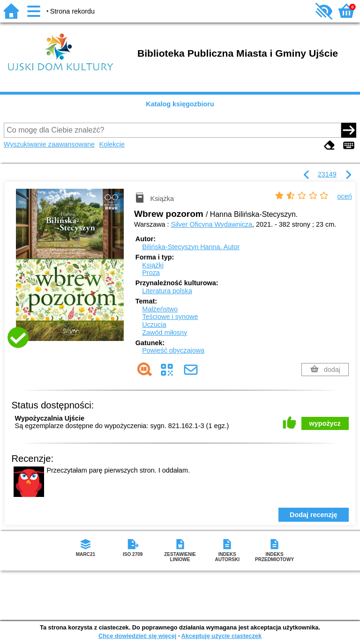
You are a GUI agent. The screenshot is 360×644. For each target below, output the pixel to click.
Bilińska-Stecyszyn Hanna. (191, 247)
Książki (153, 265)
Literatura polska (167, 291)
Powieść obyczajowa (173, 350)
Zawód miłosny (165, 333)
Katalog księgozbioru (180, 104)
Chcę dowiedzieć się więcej (137, 636)
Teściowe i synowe (170, 317)
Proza (151, 273)
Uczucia (154, 325)
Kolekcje (112, 144)
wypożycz (325, 423)
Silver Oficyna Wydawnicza (212, 224)
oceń (345, 196)
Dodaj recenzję (314, 515)
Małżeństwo (160, 309)
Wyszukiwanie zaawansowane (49, 144)
